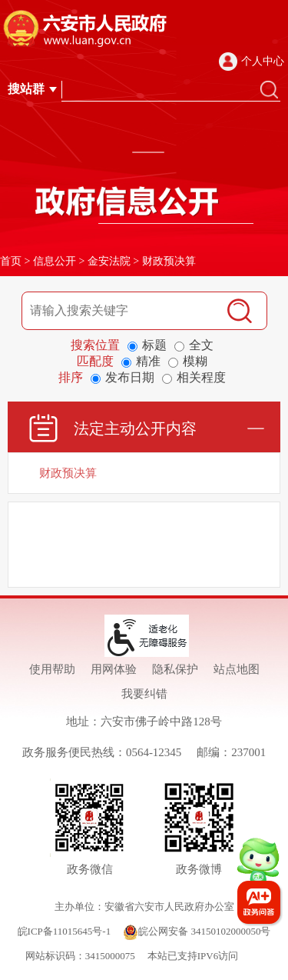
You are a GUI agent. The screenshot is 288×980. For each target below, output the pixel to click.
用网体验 (114, 669)
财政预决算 (169, 261)
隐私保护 (175, 669)
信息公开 (55, 261)
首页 (11, 261)
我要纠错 (144, 694)
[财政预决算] (144, 473)
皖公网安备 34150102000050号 (197, 931)
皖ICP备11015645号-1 (65, 931)
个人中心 (263, 61)
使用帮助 (52, 669)
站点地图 (237, 669)
